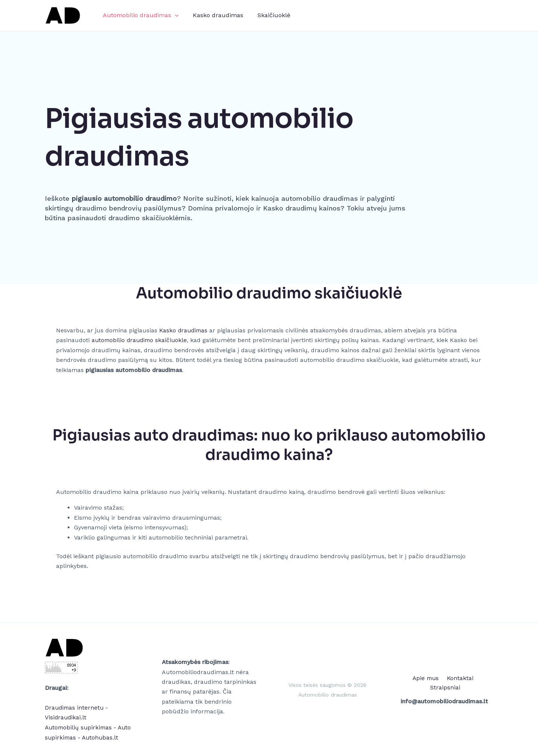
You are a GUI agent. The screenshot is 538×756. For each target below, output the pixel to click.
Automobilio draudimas (140, 15)
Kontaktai (443, 683)
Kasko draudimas (215, 15)
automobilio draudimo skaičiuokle (141, 340)
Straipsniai (477, 683)
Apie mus (409, 683)
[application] (174, 15)
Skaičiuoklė (268, 15)
